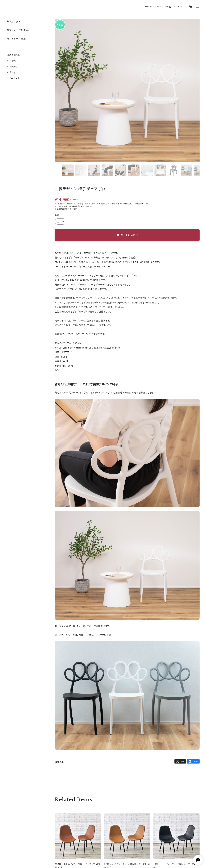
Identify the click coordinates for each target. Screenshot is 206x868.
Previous (59, 95)
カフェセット (13, 21)
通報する (59, 761)
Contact (179, 6)
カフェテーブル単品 (18, 30)
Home (148, 6)
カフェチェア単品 (16, 39)
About (158, 6)
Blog (168, 6)
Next (195, 95)
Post (182, 761)
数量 (57, 215)
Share (195, 761)
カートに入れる (127, 235)
